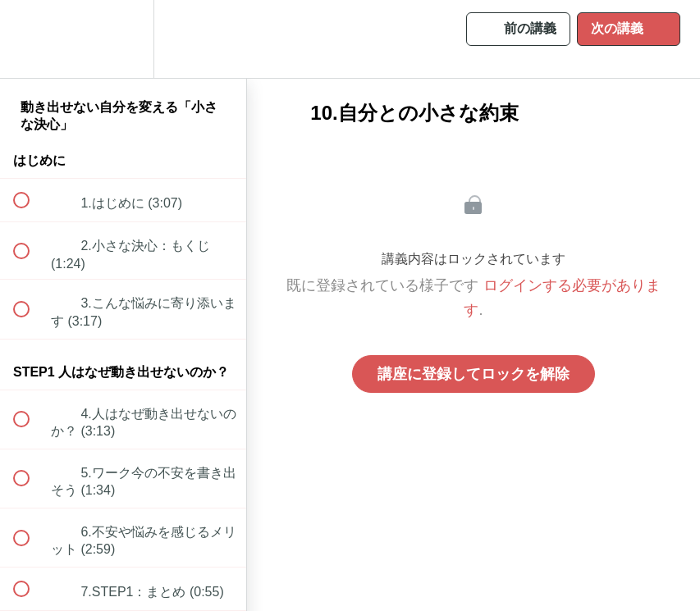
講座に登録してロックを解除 (474, 374)
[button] (30, 39)
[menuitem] (123, 39)
